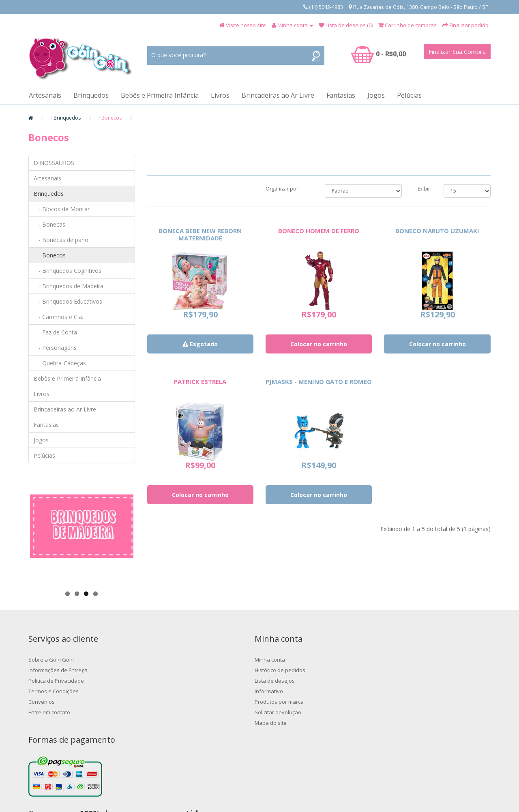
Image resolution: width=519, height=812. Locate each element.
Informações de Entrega (58, 670)
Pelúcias (409, 95)
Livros (220, 95)
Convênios (42, 702)
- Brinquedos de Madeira (69, 286)
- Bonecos (50, 255)
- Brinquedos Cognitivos (68, 271)
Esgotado (200, 344)
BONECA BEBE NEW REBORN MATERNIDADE (200, 234)
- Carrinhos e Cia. (58, 317)
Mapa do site (163, 723)
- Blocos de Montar (62, 209)
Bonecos (112, 118)
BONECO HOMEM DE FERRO (319, 231)
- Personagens (55, 348)
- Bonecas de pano (61, 240)
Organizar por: (283, 189)
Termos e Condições (54, 691)
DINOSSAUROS (54, 163)
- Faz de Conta (55, 332)
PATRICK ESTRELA (200, 381)
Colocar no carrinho (319, 344)
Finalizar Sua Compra (457, 51)
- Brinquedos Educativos (68, 301)
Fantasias (341, 95)
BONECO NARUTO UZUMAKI (437, 231)
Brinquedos (91, 95)
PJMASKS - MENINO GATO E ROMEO (319, 381)
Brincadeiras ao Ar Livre (278, 95)
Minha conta (162, 660)
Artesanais (45, 95)
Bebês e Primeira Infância (160, 95)
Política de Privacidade (56, 681)
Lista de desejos (167, 681)
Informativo (161, 691)
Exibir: (425, 189)
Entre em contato (49, 712)
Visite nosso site (246, 25)
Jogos (376, 95)
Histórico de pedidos (173, 670)
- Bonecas (49, 224)
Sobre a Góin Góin (51, 660)
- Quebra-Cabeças (60, 363)
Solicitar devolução (170, 712)
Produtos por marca (172, 702)
